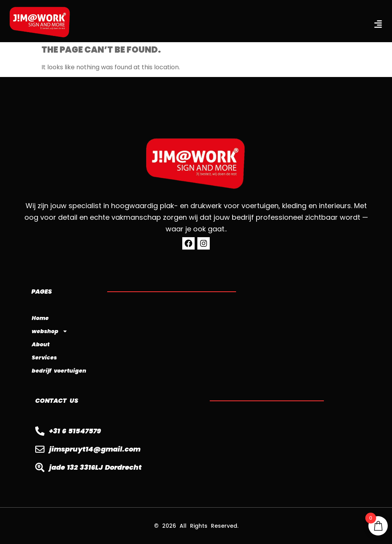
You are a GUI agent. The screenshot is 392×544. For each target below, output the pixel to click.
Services (44, 358)
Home (40, 318)
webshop (50, 331)
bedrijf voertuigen (59, 371)
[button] (378, 24)
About (41, 344)
